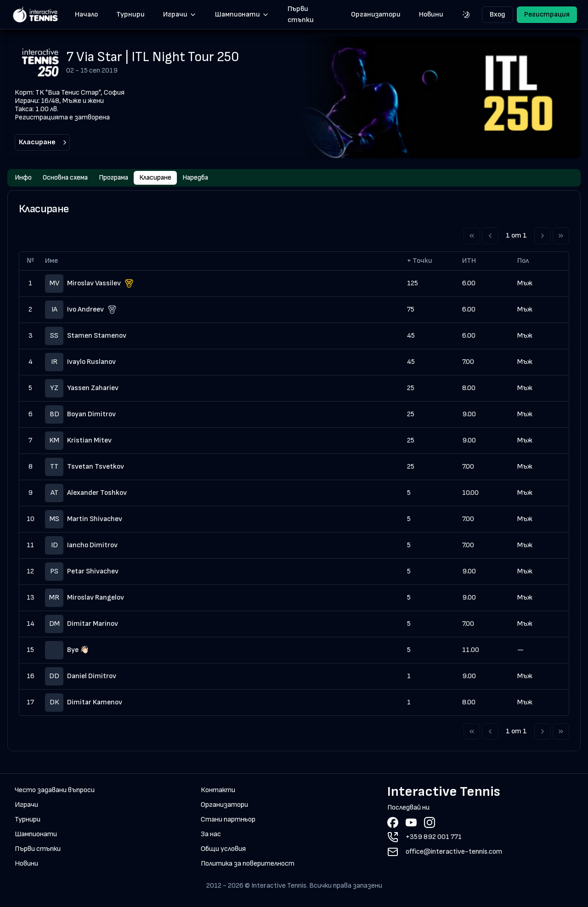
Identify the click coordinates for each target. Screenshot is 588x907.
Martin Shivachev (95, 520)
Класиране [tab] (163, 178)
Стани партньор (228, 820)
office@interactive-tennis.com (454, 853)
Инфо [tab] (23, 178)
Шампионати (242, 14)
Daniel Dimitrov (92, 677)
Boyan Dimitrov (91, 415)
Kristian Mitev (89, 441)
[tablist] (294, 178)
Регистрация (547, 14)
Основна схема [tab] (67, 178)
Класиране (44, 142)
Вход (498, 14)
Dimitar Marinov (93, 625)
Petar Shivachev (93, 572)
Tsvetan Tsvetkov (96, 468)
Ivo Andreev (85, 310)
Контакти (218, 791)
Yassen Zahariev (93, 389)
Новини (431, 14)
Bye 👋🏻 (78, 651)
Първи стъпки (301, 15)
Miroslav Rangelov (96, 598)
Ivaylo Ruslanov (91, 363)
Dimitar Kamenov (95, 703)
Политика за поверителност (248, 864)
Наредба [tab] (205, 178)
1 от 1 (516, 237)
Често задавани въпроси (55, 791)
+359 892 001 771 (434, 838)
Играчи (180, 14)
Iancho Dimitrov (92, 546)
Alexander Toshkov (97, 494)
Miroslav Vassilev (94, 284)
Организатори (376, 14)
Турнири (130, 14)
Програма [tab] (119, 178)
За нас (211, 835)
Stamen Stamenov (97, 337)
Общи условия (223, 850)
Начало (86, 14)
